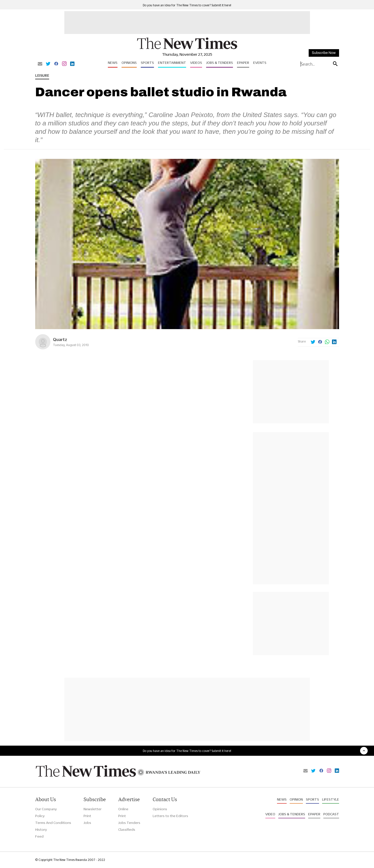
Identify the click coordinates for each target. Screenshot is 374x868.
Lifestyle (331, 799)
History (41, 829)
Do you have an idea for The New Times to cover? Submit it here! (187, 5)
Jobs (87, 823)
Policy (40, 816)
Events (260, 63)
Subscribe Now (324, 53)
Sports (147, 63)
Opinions (129, 63)
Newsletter (93, 809)
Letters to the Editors (170, 816)
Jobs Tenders (129, 823)
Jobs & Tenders (220, 63)
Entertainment (172, 63)
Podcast (331, 814)
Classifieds (127, 829)
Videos (196, 63)
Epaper (243, 63)
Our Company (46, 809)
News (113, 63)
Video (270, 814)
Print (87, 816)
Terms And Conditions (53, 823)
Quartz (60, 339)
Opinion (296, 799)
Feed (39, 836)
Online (123, 809)
